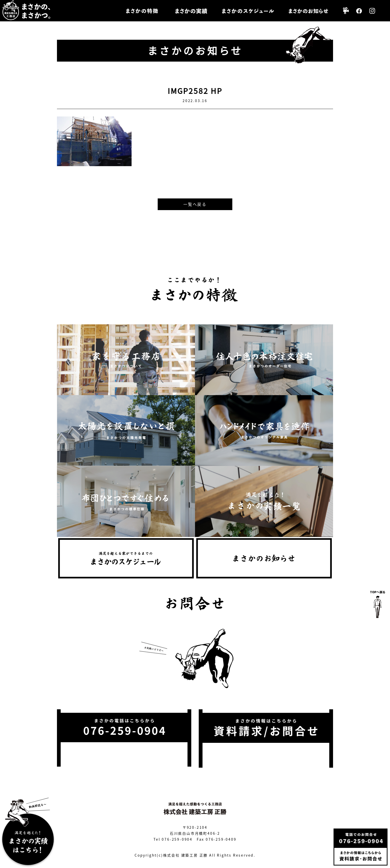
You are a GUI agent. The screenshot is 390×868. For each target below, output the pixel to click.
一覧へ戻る (195, 204)
